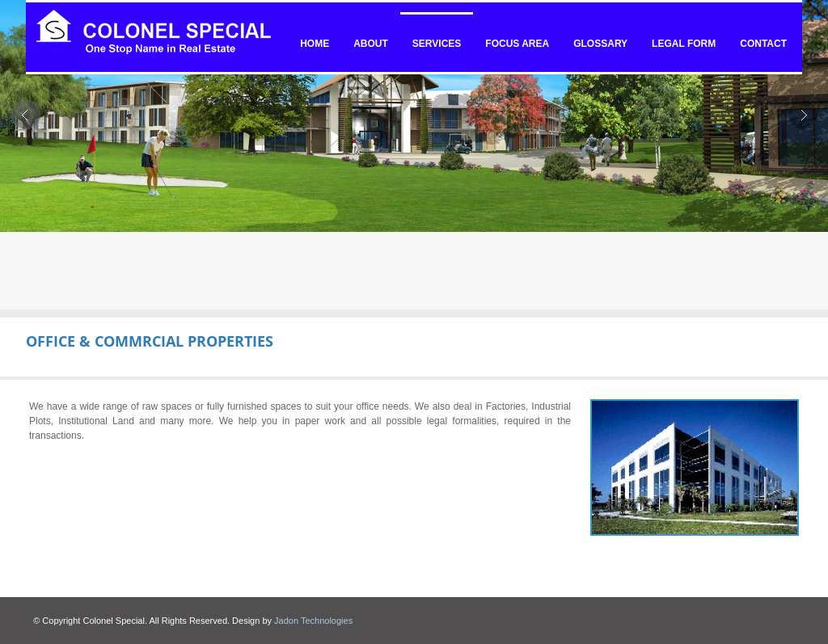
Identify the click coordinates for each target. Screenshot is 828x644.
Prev (25, 114)
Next (803, 114)
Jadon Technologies (313, 621)
